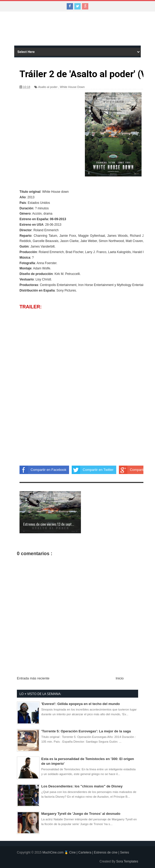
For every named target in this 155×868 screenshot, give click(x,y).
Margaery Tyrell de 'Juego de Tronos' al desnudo (81, 814)
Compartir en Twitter (93, 470)
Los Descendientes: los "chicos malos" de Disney (82, 786)
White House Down (72, 87)
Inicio (120, 678)
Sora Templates (127, 861)
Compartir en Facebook (43, 470)
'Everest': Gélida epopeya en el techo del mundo (81, 704)
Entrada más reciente (33, 678)
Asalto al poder (48, 87)
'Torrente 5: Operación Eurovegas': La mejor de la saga (86, 731)
